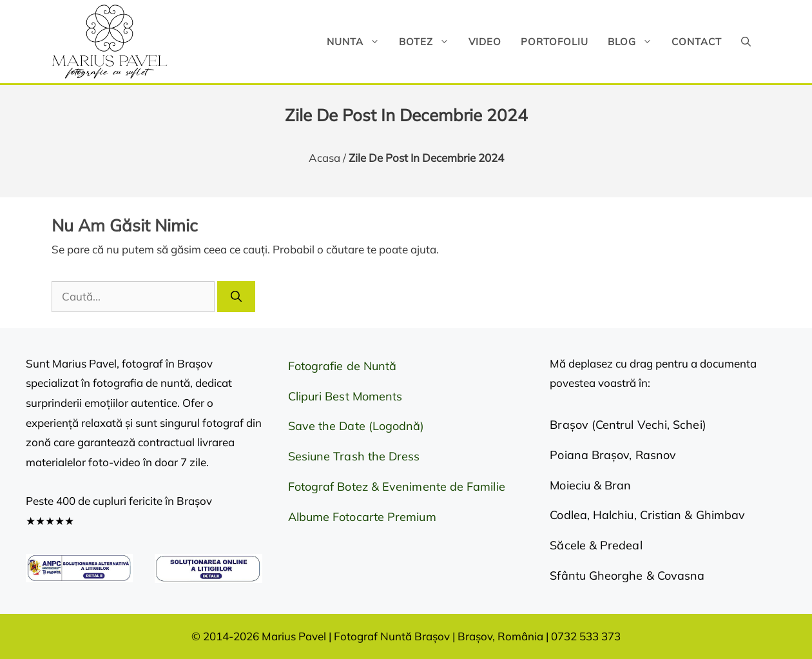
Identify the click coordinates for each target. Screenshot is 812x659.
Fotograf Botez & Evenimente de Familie (397, 487)
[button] (746, 42)
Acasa (324, 158)
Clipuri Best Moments (345, 396)
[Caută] (236, 297)
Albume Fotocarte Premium (362, 517)
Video (485, 42)
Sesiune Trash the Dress (354, 456)
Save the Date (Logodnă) (356, 426)
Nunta (358, 42)
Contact (697, 42)
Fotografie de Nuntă (343, 366)
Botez (429, 42)
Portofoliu (555, 42)
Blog (635, 42)
